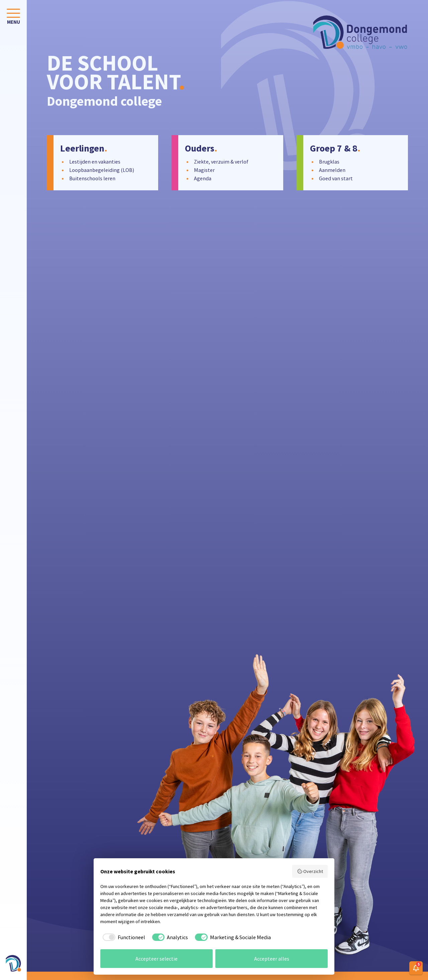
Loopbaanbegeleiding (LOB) (102, 170)
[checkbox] (123, 937)
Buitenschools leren (92, 178)
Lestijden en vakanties (95, 162)
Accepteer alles (272, 959)
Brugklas (329, 162)
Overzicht (310, 871)
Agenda (203, 178)
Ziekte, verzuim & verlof (221, 162)
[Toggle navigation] (13, 18)
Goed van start (336, 178)
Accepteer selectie (156, 959)
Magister (204, 170)
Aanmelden (332, 170)
